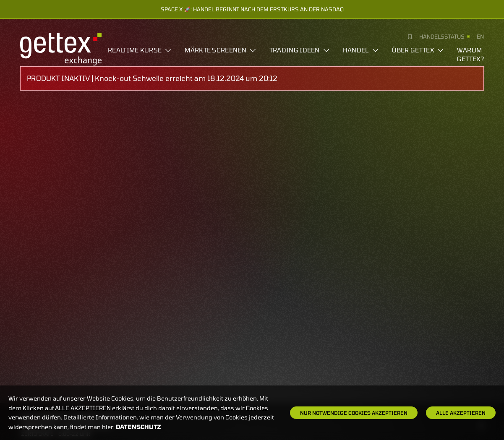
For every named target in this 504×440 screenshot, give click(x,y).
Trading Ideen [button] (299, 50)
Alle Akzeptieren (461, 413)
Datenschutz (138, 427)
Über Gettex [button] (418, 50)
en (480, 36)
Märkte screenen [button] (220, 50)
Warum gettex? (470, 54)
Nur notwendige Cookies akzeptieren (354, 413)
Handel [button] (361, 50)
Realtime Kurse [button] (140, 50)
